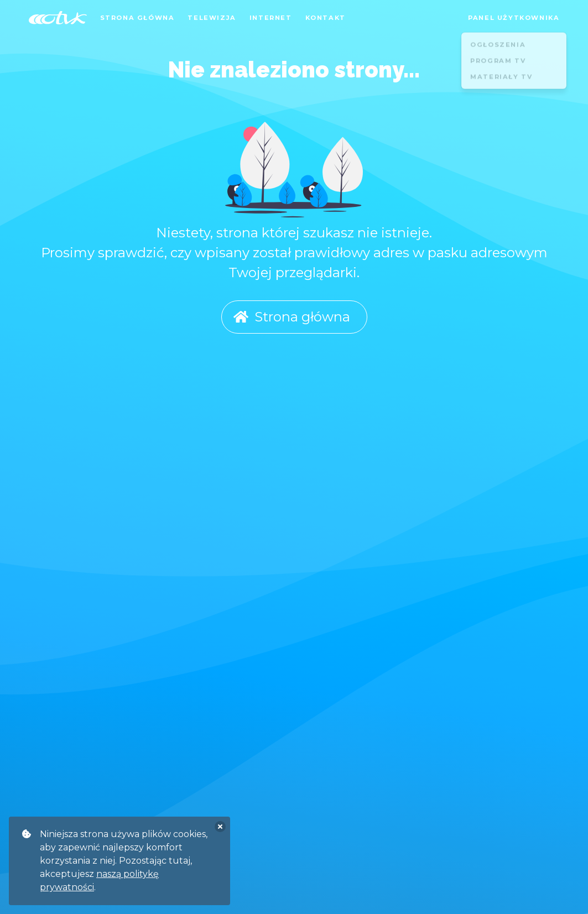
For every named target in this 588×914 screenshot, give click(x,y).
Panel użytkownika (514, 18)
